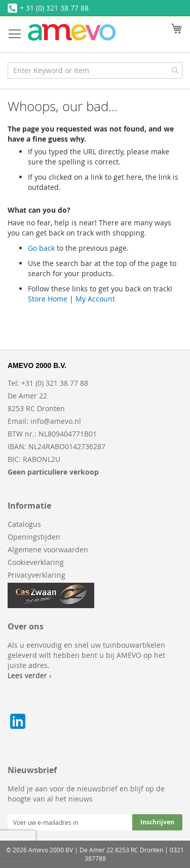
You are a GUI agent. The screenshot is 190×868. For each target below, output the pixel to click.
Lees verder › (29, 675)
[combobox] (95, 71)
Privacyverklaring (36, 575)
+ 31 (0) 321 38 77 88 (54, 8)
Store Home (48, 299)
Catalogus (24, 524)
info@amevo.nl (56, 421)
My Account (95, 299)
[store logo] (72, 32)
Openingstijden (34, 537)
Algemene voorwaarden (48, 549)
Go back (41, 248)
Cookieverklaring (36, 562)
